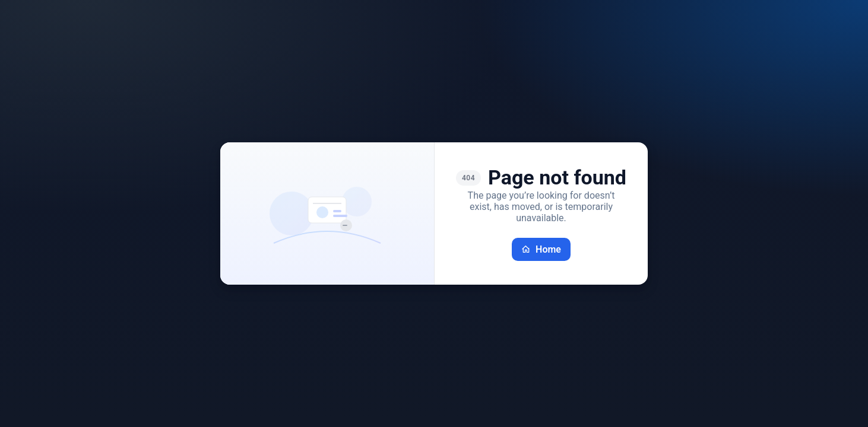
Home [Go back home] (541, 249)
